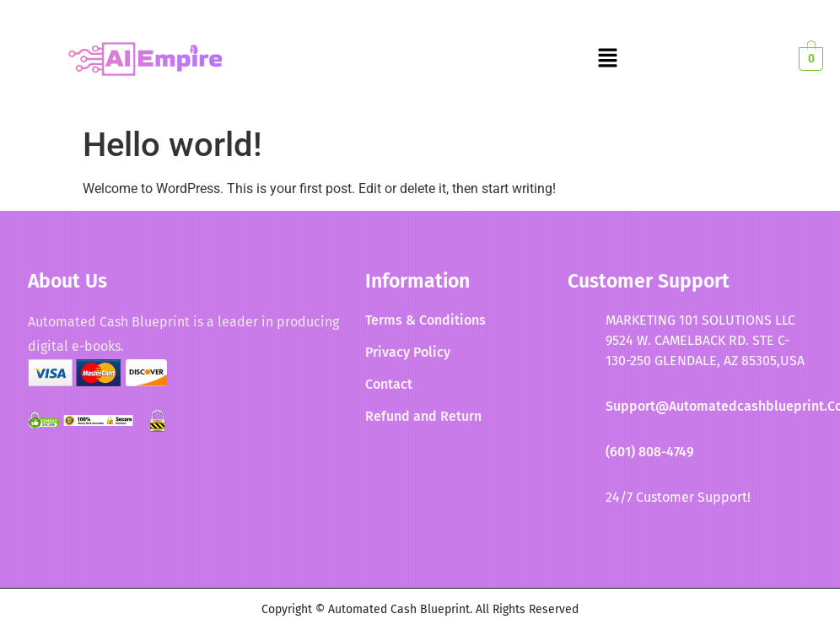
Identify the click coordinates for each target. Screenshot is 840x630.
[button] (607, 59)
